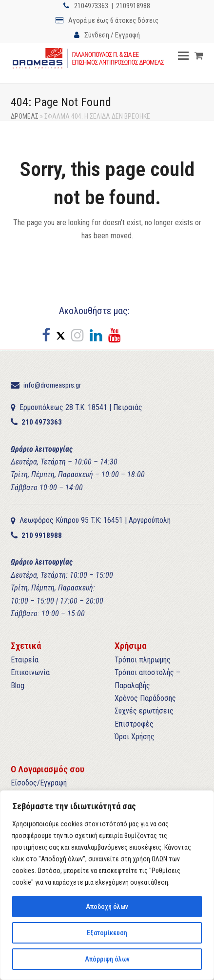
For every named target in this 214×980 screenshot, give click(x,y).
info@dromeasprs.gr (52, 385)
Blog (18, 686)
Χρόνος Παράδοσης (145, 698)
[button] (183, 56)
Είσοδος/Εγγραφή (39, 783)
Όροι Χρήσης (135, 737)
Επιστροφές (134, 724)
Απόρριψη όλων (107, 959)
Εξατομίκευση (107, 933)
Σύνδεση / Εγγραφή (112, 35)
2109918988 (133, 6)
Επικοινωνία (30, 672)
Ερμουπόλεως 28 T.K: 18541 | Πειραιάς (81, 407)
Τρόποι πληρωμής (143, 660)
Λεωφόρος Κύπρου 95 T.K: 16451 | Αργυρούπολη (95, 520)
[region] (107, 885)
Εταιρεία (25, 660)
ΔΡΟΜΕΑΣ (25, 116)
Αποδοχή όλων (107, 907)
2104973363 (91, 6)
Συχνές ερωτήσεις (144, 711)
